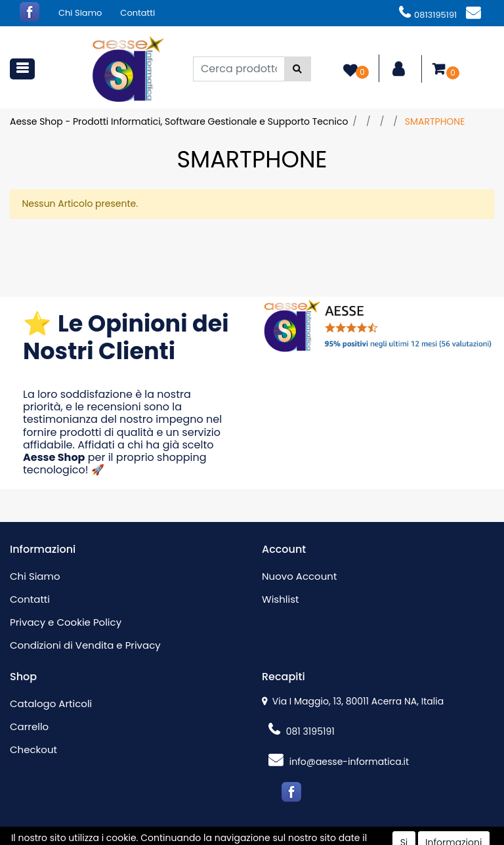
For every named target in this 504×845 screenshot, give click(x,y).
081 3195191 (302, 731)
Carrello (29, 726)
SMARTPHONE (435, 121)
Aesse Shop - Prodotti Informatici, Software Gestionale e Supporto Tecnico (179, 121)
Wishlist (280, 599)
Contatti (137, 13)
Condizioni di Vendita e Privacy (85, 645)
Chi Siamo (80, 13)
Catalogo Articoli (51, 704)
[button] (298, 69)
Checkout (33, 749)
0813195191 (428, 15)
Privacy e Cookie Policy (66, 622)
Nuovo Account (299, 576)
